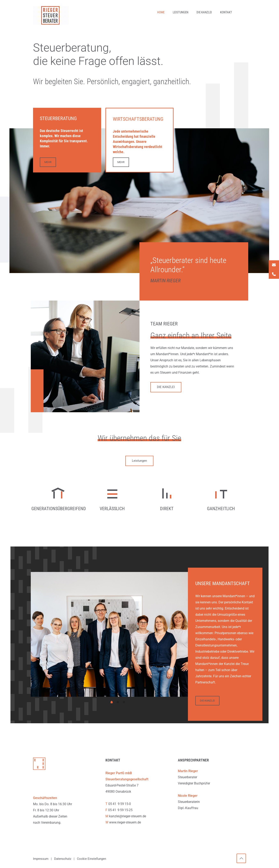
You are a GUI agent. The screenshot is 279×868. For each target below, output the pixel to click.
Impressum (41, 859)
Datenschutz (63, 859)
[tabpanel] (118, 635)
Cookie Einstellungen (91, 859)
